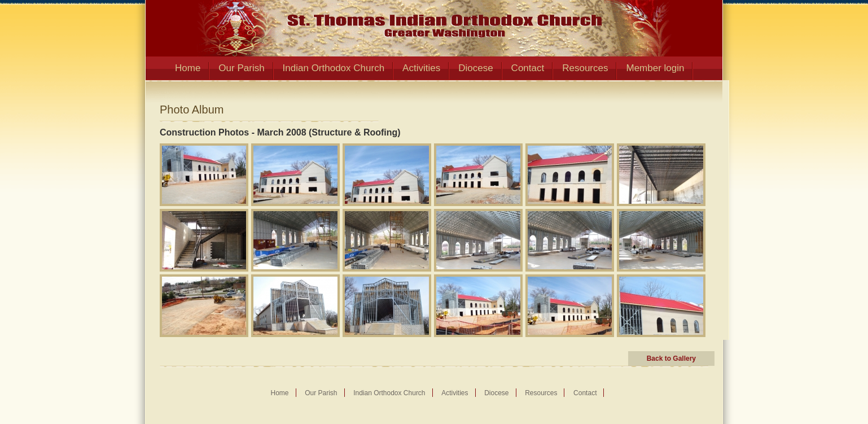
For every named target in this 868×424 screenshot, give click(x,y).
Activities (421, 68)
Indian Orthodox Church (334, 68)
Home (188, 68)
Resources (585, 68)
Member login (655, 68)
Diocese (475, 68)
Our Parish (241, 68)
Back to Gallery (671, 359)
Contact (528, 68)
